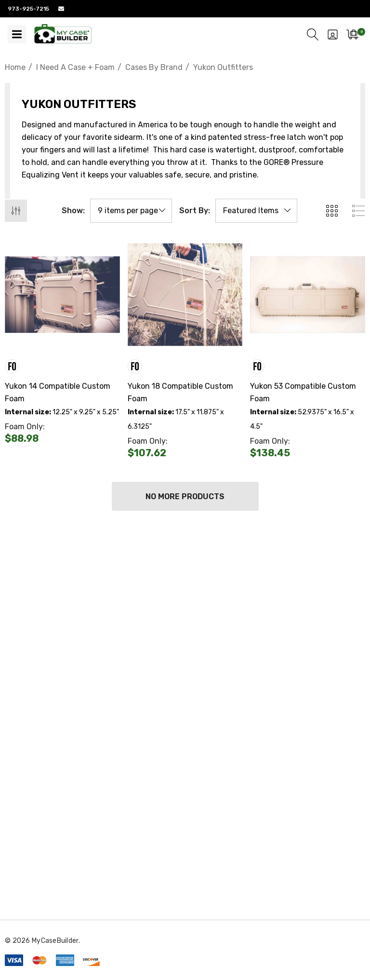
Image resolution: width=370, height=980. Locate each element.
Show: (73, 211)
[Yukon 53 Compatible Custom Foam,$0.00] (308, 295)
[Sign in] (333, 34)
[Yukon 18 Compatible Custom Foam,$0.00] (185, 295)
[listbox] (256, 211)
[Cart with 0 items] (352, 34)
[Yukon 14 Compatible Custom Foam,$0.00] (62, 295)
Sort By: (195, 211)
